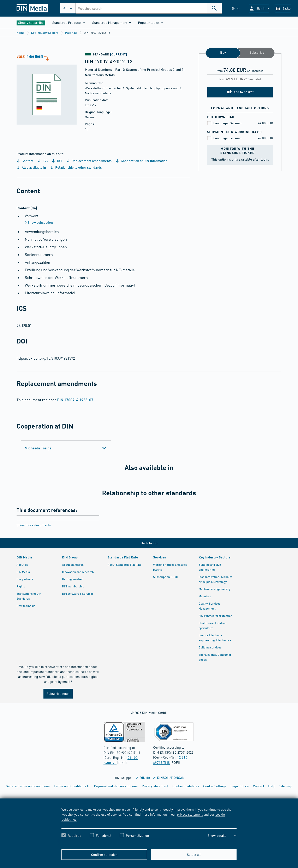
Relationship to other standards (76, 167)
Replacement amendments (89, 161)
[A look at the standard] (47, 89)
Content (25, 161)
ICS (43, 161)
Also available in (31, 167)
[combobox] (149, 8)
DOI (57, 161)
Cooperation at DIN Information (142, 161)
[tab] (66, 448)
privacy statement (190, 814)
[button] (259, 8)
